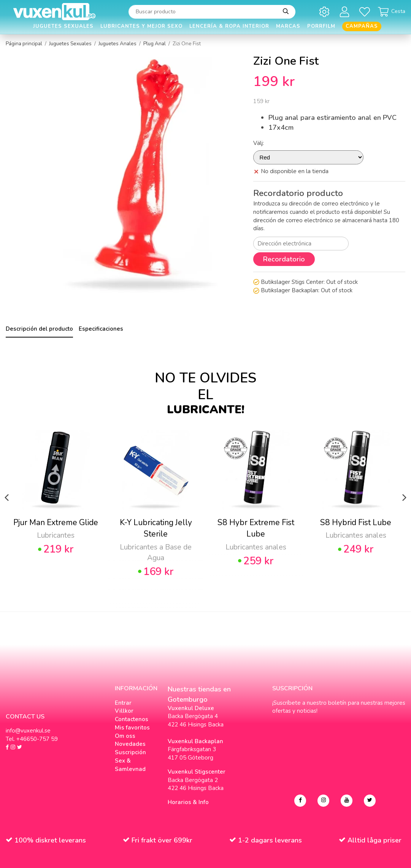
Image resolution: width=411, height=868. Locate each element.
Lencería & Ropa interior (229, 26)
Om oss (125, 736)
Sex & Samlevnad (130, 765)
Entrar (123, 703)
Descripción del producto (39, 329)
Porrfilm (321, 26)
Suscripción (130, 752)
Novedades (130, 744)
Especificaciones (101, 329)
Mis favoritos (132, 728)
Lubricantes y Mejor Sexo (141, 26)
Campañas (362, 26)
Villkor (124, 711)
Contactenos (132, 719)
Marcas (288, 26)
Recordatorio (284, 259)
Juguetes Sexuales (63, 26)
